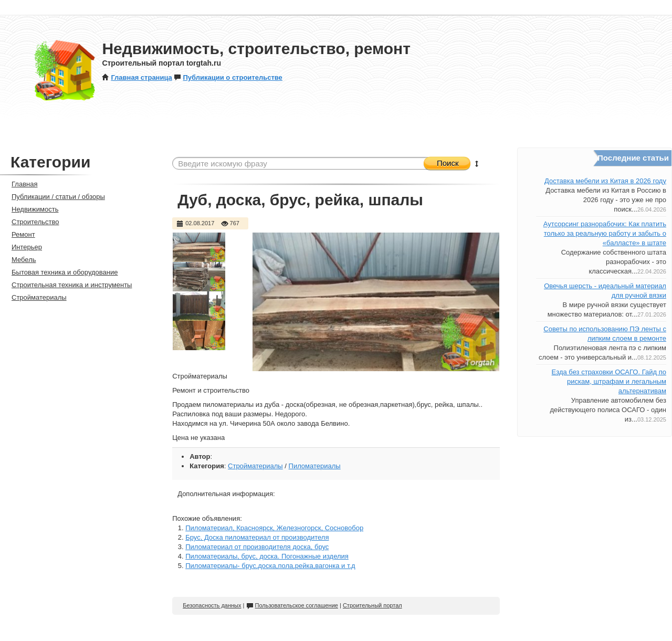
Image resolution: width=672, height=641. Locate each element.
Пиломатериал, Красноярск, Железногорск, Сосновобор (274, 528)
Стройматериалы (255, 466)
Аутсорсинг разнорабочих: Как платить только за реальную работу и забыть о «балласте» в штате (605, 233)
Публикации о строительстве (228, 77)
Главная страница (137, 77)
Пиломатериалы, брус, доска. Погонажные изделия (267, 556)
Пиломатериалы (315, 466)
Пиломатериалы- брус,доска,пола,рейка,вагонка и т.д (270, 566)
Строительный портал (372, 605)
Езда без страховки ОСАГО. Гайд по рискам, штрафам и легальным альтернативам (609, 381)
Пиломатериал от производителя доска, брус (257, 547)
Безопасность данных (212, 605)
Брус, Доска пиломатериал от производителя (257, 537)
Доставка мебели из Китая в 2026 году (605, 181)
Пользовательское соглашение (292, 605)
